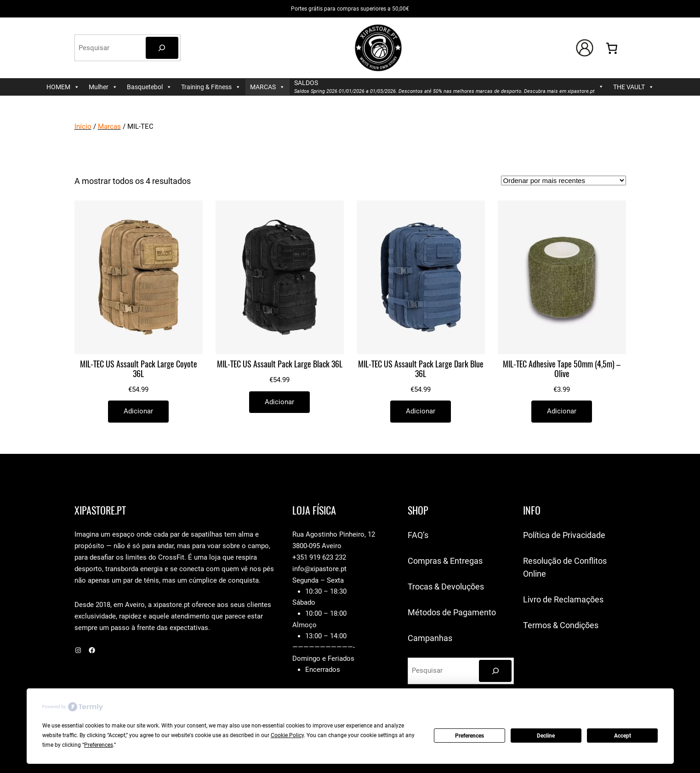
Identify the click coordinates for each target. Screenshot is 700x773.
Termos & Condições (561, 625)
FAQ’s (418, 535)
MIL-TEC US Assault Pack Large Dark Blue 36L (421, 369)
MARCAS (267, 87)
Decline (546, 736)
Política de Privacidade (564, 535)
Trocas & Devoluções (446, 587)
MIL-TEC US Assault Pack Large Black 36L (280, 364)
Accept (623, 736)
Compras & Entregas (445, 561)
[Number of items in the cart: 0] (612, 48)
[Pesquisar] (162, 48)
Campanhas (430, 638)
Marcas (109, 126)
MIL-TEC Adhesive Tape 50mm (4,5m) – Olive (562, 369)
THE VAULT (634, 87)
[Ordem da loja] (563, 180)
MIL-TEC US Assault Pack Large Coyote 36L (139, 369)
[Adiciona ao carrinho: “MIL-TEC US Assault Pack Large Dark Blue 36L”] (421, 411)
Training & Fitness (211, 87)
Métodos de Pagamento (452, 612)
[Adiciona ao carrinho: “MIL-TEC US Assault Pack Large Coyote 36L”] (138, 411)
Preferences (470, 736)
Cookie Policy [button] (287, 735)
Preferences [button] (99, 745)
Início (83, 126)
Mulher (103, 87)
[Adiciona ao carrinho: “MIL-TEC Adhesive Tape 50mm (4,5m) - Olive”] (562, 411)
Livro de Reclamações (563, 599)
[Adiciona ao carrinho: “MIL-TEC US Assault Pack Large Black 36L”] (279, 402)
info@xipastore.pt (319, 569)
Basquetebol (149, 87)
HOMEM (63, 87)
